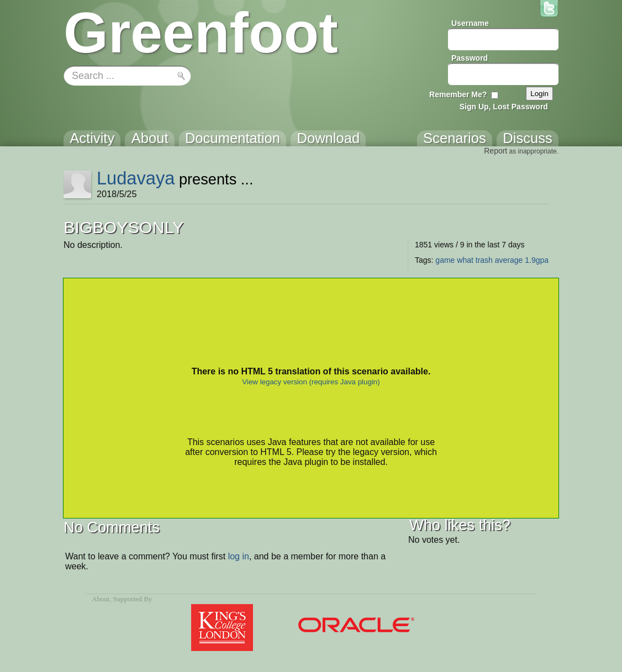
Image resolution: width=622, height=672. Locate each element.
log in (239, 556)
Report (496, 151)
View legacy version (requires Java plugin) (311, 382)
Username (470, 23)
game (445, 260)
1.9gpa (537, 260)
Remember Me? (458, 94)
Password (470, 58)
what (465, 260)
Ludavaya (136, 178)
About (101, 599)
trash (484, 260)
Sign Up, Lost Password (504, 107)
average (509, 260)
